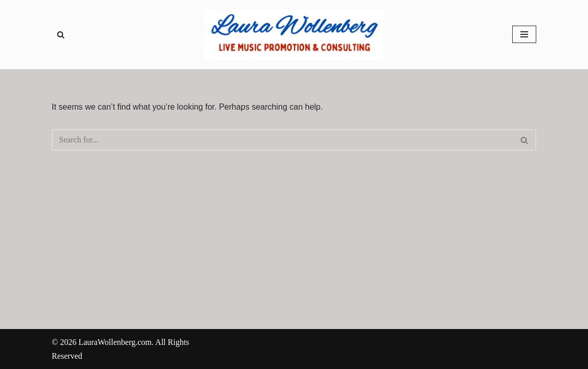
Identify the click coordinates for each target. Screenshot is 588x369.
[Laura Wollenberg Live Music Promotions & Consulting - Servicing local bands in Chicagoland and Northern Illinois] (294, 35)
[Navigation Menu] (524, 34)
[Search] (61, 35)
